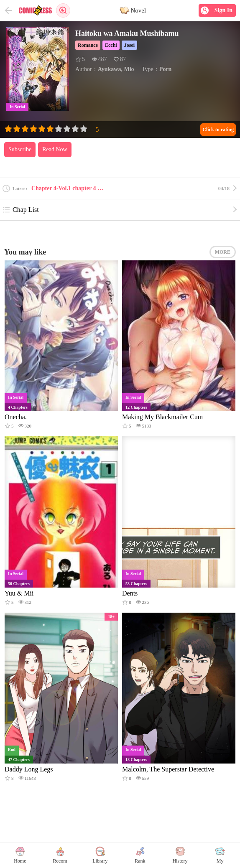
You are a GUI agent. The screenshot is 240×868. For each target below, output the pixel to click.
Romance (88, 45)
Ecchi (111, 45)
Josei (129, 45)
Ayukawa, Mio (116, 69)
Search (63, 10)
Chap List (20, 210)
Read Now (55, 149)
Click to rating (218, 130)
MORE (223, 252)
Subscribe (20, 149)
